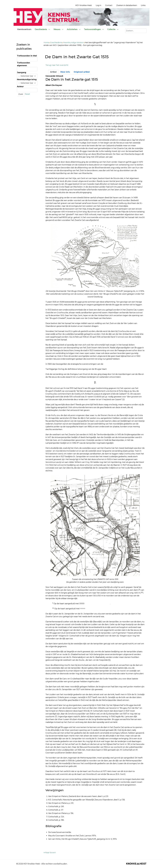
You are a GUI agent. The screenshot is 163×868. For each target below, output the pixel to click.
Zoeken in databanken (127, 5)
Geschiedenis (56, 43)
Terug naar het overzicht (57, 65)
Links (143, 5)
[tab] (53, 72)
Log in (98, 5)
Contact (109, 5)
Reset (27, 94)
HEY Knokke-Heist (84, 5)
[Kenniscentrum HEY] (81, 17)
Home (46, 43)
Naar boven (50, 853)
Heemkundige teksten (73, 43)
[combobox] (136, 31)
